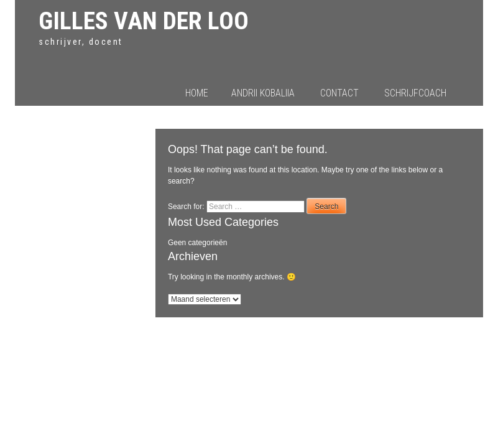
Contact (339, 93)
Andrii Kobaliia (263, 93)
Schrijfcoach (415, 93)
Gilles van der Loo (144, 21)
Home (197, 93)
